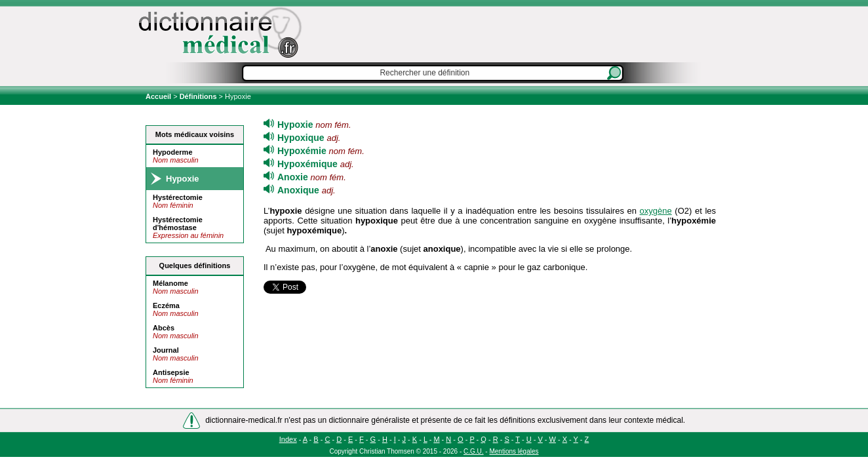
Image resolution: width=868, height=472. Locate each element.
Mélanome (170, 283)
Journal (166, 350)
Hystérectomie (178, 197)
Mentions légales (514, 451)
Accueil (159, 96)
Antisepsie (171, 372)
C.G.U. (474, 451)
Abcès (164, 328)
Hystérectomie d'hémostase (178, 224)
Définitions (198, 96)
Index (288, 439)
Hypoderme (173, 152)
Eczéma (166, 305)
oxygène (656, 211)
